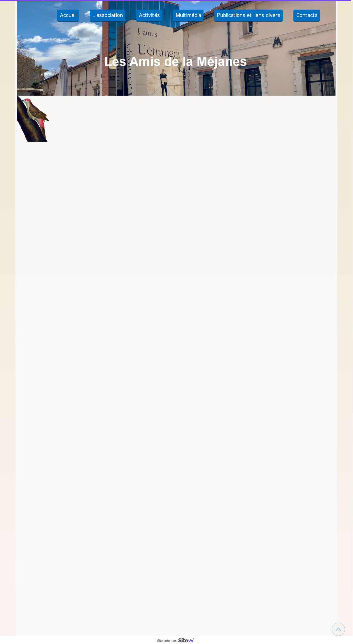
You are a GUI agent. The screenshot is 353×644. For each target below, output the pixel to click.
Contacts (307, 15)
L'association (107, 15)
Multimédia (188, 15)
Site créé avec (178, 641)
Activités (149, 15)
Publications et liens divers (248, 15)
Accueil (68, 15)
